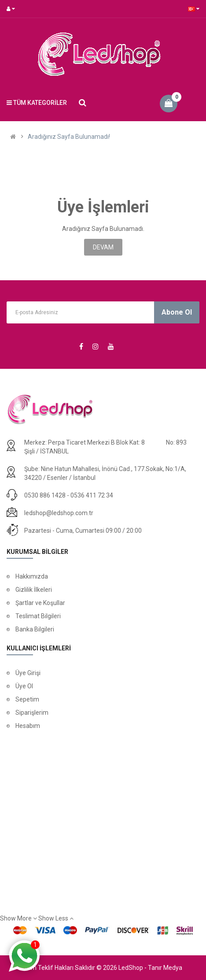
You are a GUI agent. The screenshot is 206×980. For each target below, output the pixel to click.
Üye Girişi (28, 673)
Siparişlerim (32, 713)
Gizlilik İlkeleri (34, 590)
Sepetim (27, 699)
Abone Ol (177, 312)
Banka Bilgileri (35, 629)
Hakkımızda (32, 576)
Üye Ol (24, 686)
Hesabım (28, 726)
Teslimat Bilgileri (38, 616)
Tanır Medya (165, 968)
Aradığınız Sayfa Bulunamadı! (69, 137)
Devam (103, 247)
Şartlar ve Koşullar (40, 603)
